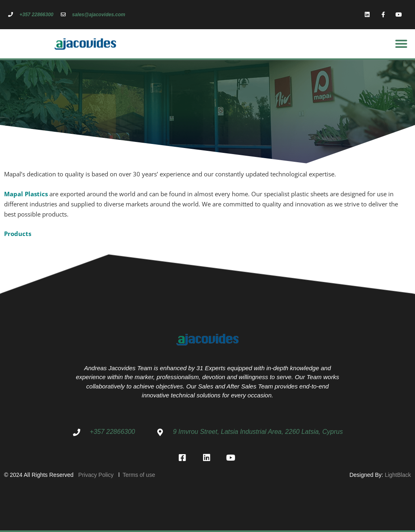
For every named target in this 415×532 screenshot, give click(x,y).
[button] (401, 44)
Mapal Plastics (26, 194)
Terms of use (138, 475)
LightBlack (398, 475)
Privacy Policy (98, 475)
